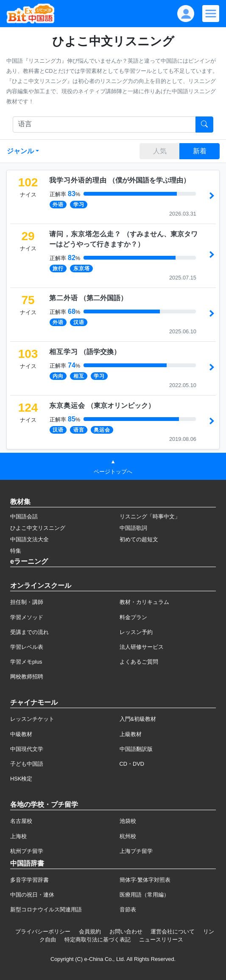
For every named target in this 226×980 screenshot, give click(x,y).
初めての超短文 (139, 539)
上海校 (18, 836)
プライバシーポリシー (43, 932)
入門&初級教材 (138, 719)
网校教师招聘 (27, 677)
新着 (200, 151)
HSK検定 (21, 779)
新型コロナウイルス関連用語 (46, 909)
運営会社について (173, 932)
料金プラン (133, 617)
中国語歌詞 (133, 528)
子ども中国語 (27, 764)
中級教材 (21, 734)
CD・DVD (132, 764)
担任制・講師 (27, 602)
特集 (16, 551)
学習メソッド (27, 617)
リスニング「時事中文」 (150, 516)
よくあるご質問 (139, 662)
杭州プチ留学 (27, 851)
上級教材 (131, 734)
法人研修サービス (142, 647)
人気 (160, 151)
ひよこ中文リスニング (38, 528)
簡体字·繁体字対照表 (145, 880)
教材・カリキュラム (144, 602)
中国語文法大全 (29, 539)
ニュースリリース (161, 940)
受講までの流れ (29, 632)
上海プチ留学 (136, 851)
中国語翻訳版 (136, 749)
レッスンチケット (32, 719)
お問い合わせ (126, 932)
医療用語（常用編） (144, 895)
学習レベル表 (27, 647)
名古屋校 (21, 821)
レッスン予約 (136, 632)
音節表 (128, 909)
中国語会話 (24, 516)
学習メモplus (26, 662)
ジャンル (20, 151)
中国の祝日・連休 (32, 895)
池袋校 (128, 821)
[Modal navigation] (211, 14)
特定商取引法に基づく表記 (98, 940)
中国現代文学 (27, 749)
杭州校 (128, 836)
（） (120, 180)
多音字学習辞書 (29, 880)
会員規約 (90, 932)
